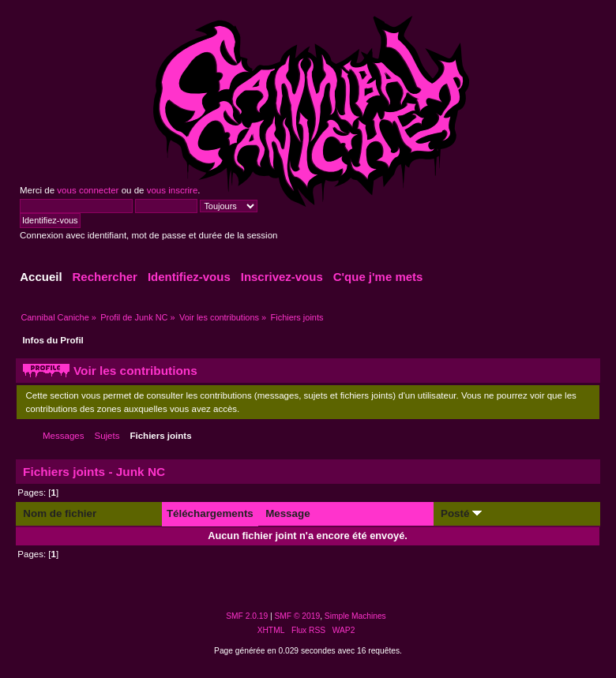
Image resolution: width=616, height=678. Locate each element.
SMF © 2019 (298, 616)
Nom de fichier (60, 513)
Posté (461, 513)
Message (287, 513)
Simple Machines (355, 616)
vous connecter (88, 190)
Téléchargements (210, 513)
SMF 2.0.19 (247, 616)
